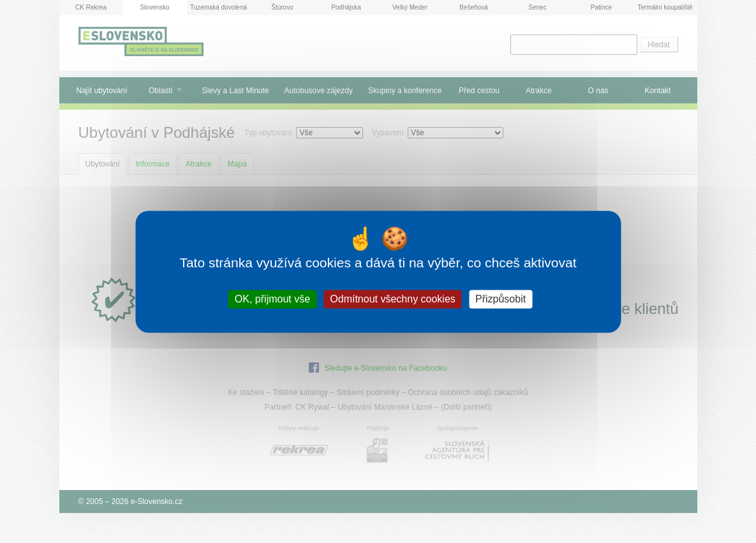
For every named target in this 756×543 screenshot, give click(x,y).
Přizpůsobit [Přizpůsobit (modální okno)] (500, 299)
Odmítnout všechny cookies (393, 299)
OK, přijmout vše (272, 299)
